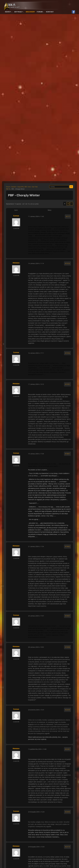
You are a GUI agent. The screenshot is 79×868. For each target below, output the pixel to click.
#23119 (67, 847)
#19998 (67, 647)
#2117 (68, 216)
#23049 (67, 812)
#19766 (67, 353)
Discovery (30, 12)
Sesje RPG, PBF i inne (24, 187)
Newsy (8, 12)
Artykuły (18, 12)
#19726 (67, 263)
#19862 (67, 546)
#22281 (67, 749)
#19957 (67, 616)
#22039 (67, 710)
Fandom (14, 187)
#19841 (67, 454)
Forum (40, 12)
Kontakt (50, 12)
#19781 (67, 384)
